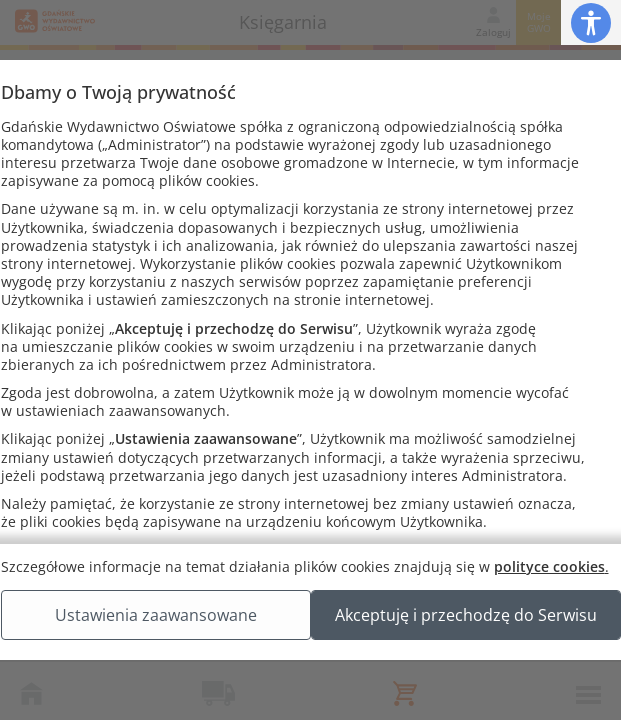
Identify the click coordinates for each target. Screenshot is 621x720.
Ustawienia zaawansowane (310, 635)
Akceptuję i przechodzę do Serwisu (310, 685)
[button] (591, 22)
